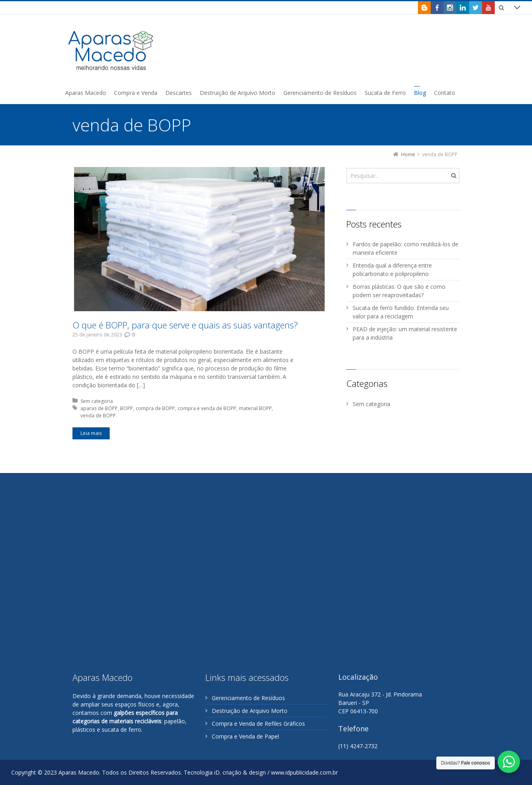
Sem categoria (97, 401)
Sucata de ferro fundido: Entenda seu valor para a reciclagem (401, 312)
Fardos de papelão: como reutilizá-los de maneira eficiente (406, 248)
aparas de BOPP (99, 408)
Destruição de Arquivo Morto (250, 711)
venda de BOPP (98, 416)
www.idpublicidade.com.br (304, 772)
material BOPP (255, 408)
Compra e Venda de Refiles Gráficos (258, 724)
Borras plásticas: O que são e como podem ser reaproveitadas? (399, 291)
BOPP (126, 408)
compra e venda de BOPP (207, 408)
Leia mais (91, 433)
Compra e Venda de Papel (245, 736)
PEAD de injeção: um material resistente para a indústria (405, 333)
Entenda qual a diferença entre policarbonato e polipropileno (392, 270)
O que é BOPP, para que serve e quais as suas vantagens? (185, 325)
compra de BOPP (155, 408)
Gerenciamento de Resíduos (248, 698)
